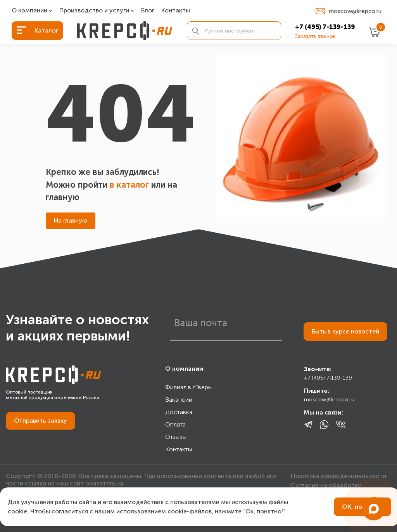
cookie (17, 511)
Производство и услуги (94, 11)
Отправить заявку (41, 421)
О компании (29, 11)
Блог (148, 11)
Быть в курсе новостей (345, 331)
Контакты (176, 11)
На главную (71, 220)
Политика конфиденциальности (338, 476)
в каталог (129, 185)
